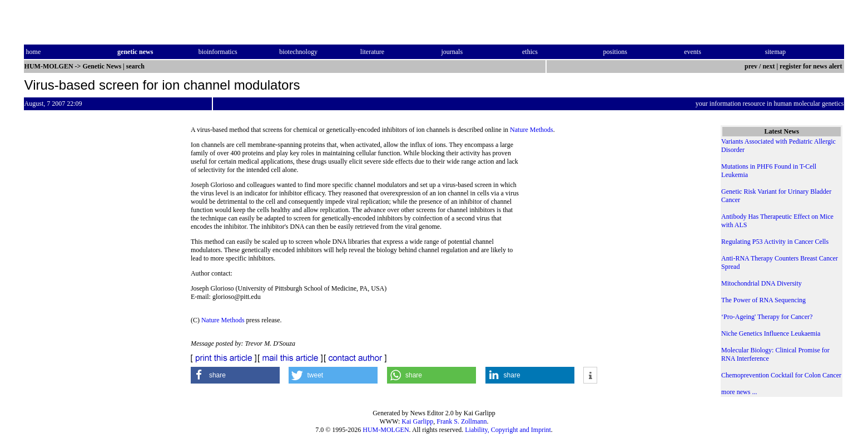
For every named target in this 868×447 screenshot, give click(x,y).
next (768, 66)
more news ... (739, 392)
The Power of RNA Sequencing (763, 300)
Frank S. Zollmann (462, 421)
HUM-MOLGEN (386, 430)
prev (751, 66)
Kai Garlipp (417, 421)
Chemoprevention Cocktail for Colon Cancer (781, 375)
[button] (235, 375)
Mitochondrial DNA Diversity (762, 283)
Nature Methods (532, 130)
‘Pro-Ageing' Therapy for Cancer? (767, 317)
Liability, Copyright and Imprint (508, 430)
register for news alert (812, 66)
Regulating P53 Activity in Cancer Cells (775, 242)
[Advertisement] (612, 217)
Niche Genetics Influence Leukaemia (771, 333)
